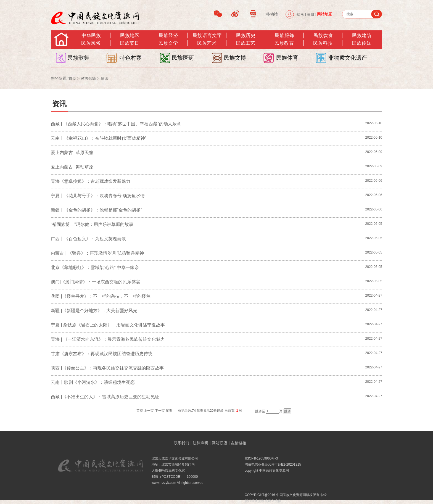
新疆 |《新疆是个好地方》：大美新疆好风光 (94, 311)
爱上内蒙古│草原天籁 (72, 153)
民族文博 (235, 58)
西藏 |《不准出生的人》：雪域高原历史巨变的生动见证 (105, 397)
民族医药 (183, 58)
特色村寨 (131, 58)
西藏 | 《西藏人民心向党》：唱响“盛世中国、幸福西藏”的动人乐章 (116, 124)
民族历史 (246, 35)
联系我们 (181, 443)
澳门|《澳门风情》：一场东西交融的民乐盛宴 (96, 282)
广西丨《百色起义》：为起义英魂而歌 (88, 239)
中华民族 (91, 35)
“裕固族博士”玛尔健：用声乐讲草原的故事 (92, 224)
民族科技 (323, 43)
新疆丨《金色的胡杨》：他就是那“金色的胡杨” (97, 210)
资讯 (104, 78)
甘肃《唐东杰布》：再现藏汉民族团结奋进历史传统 (102, 354)
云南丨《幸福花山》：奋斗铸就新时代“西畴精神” (99, 138)
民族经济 (168, 35)
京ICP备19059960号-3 (261, 458)
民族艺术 (207, 43)
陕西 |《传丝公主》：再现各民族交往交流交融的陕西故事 (107, 368)
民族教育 (284, 43)
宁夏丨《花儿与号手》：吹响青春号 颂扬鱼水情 (98, 196)
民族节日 (130, 43)
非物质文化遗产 (348, 58)
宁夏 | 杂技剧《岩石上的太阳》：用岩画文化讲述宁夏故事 (108, 325)
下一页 (160, 411)
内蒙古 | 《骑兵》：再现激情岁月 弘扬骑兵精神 (97, 253)
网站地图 (325, 14)
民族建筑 (362, 35)
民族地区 (130, 35)
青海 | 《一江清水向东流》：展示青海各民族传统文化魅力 (108, 339)
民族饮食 (323, 35)
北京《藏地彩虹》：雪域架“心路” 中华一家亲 (95, 267)
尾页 (169, 411)
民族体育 (287, 58)
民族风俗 (91, 43)
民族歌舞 (78, 58)
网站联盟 (220, 443)
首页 (72, 78)
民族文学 (168, 43)
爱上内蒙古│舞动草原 (72, 167)
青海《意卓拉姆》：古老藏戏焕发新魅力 (91, 181)
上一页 (149, 411)
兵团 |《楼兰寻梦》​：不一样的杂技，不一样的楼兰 (101, 296)
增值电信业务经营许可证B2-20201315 (273, 465)
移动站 (272, 14)
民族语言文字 (207, 35)
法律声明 (200, 443)
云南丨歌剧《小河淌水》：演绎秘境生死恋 (93, 382)
